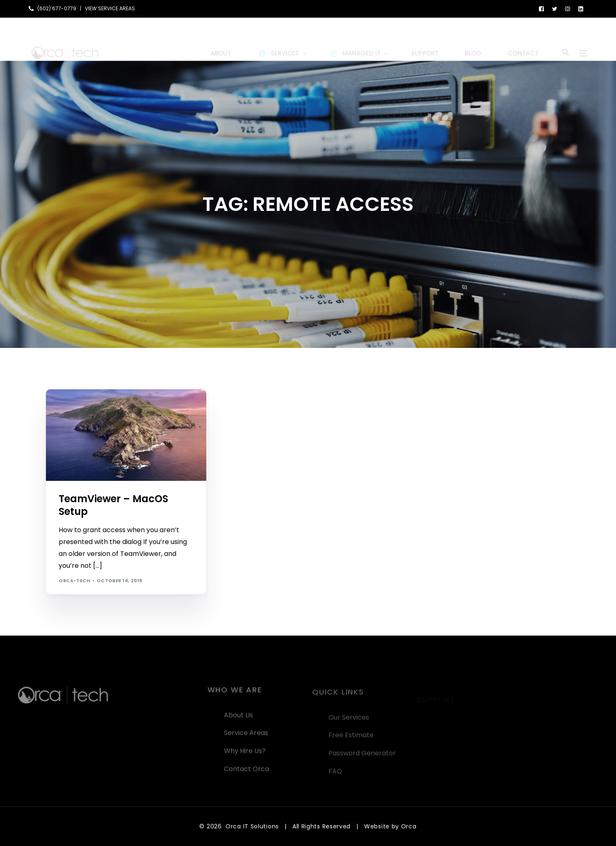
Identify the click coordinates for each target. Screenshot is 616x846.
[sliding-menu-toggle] (583, 39)
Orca (409, 826)
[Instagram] (568, 8)
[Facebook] (541, 8)
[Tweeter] (554, 8)
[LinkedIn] (581, 8)
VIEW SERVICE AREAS (110, 9)
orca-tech (74, 581)
